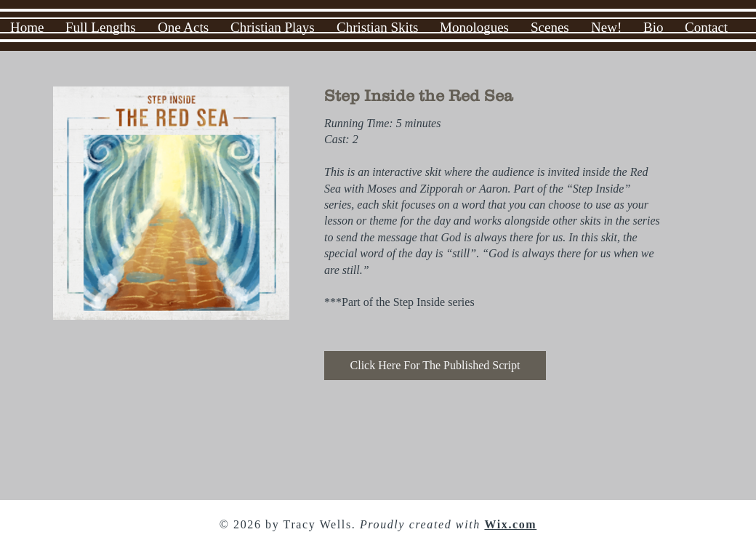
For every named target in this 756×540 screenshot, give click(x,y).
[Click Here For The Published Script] (435, 366)
